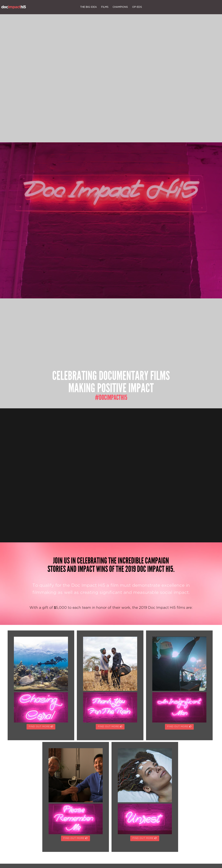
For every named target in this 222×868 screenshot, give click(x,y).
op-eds (137, 7)
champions (120, 7)
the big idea (88, 7)
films (105, 7)
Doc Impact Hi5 (14, 7)
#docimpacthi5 (111, 398)
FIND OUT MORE (41, 727)
